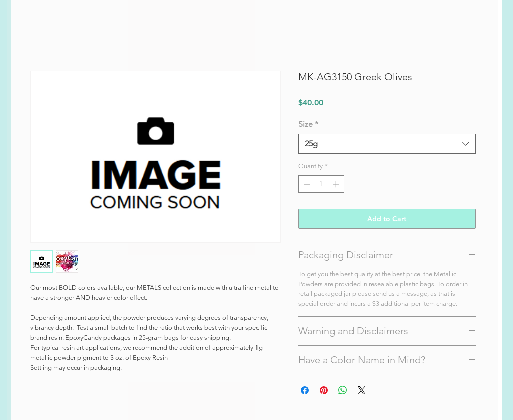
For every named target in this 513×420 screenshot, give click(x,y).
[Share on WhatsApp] (343, 390)
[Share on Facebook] (305, 390)
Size (308, 124)
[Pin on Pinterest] (324, 390)
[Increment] (337, 184)
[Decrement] (306, 184)
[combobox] (387, 144)
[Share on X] (362, 390)
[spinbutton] (321, 184)
